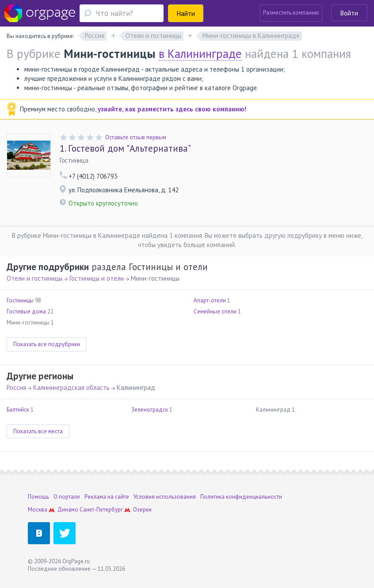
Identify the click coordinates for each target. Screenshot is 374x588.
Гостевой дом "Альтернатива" (125, 149)
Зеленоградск (150, 410)
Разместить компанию (291, 13)
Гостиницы (20, 300)
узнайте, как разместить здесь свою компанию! (172, 109)
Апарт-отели (210, 300)
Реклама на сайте (107, 497)
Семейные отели (215, 311)
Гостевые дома (26, 311)
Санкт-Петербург (101, 510)
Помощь (38, 497)
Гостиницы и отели (97, 278)
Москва (38, 510)
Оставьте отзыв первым (136, 137)
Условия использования (165, 497)
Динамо (68, 510)
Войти (349, 13)
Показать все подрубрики (47, 344)
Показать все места (38, 431)
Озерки (142, 510)
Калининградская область (71, 388)
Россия (16, 388)
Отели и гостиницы (34, 278)
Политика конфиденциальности (241, 497)
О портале (67, 497)
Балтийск (18, 410)
